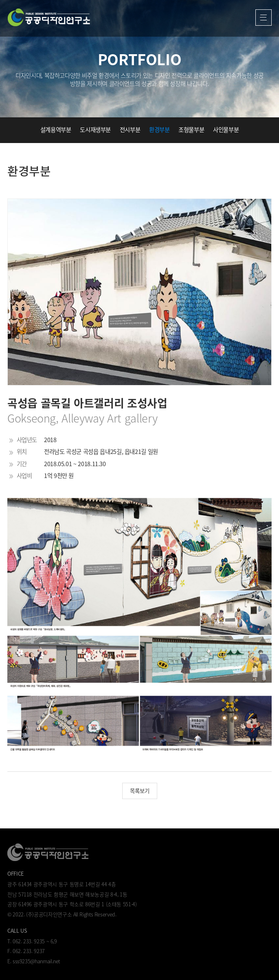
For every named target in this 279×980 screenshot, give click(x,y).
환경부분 (159, 130)
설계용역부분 (56, 130)
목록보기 (140, 791)
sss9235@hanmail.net (36, 961)
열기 (264, 18)
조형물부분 (191, 130)
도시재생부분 (95, 130)
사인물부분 (226, 130)
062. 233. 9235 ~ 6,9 (35, 941)
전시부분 (130, 130)
